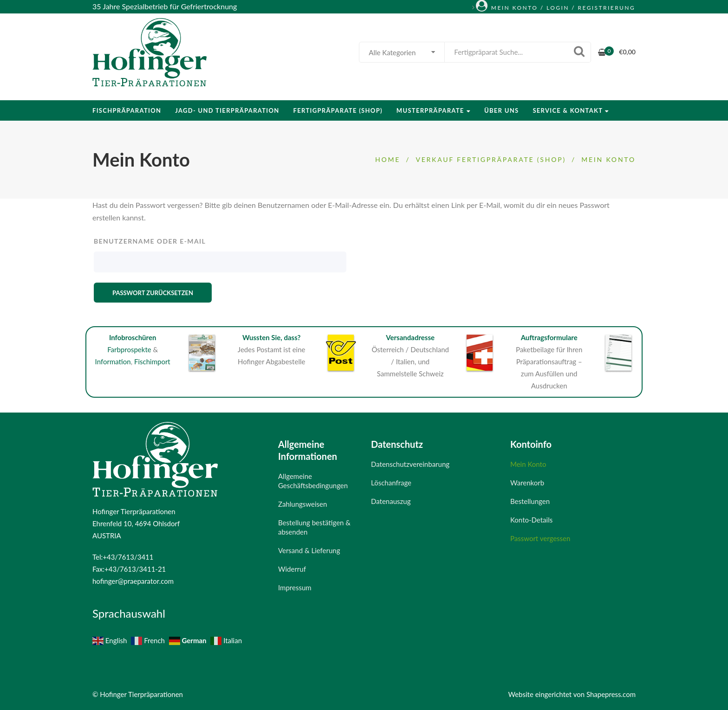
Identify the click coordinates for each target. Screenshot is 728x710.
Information (113, 361)
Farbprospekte (129, 349)
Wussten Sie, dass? (272, 337)
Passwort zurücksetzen (153, 293)
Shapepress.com (611, 694)
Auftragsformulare (549, 337)
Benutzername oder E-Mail (150, 241)
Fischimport (152, 361)
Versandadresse (410, 337)
